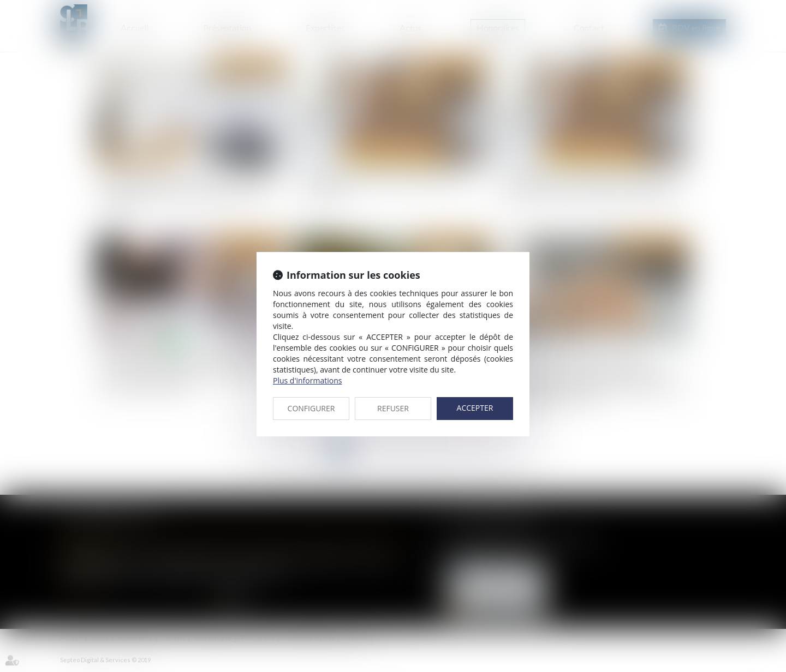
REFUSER (393, 408)
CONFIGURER (311, 408)
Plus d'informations (307, 380)
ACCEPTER (475, 408)
